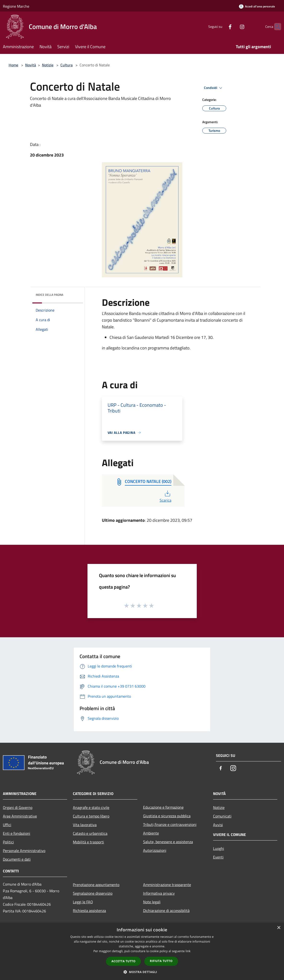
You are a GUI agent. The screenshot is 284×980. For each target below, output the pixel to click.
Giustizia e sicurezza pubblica (167, 816)
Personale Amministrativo (24, 851)
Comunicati (222, 816)
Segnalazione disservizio (93, 893)
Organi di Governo (18, 807)
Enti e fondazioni (17, 833)
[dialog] (142, 951)
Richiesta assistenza (89, 910)
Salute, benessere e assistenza (168, 842)
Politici (8, 842)
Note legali (152, 902)
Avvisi (218, 825)
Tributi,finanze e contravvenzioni (170, 824)
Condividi (214, 88)
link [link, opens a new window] (188, 951)
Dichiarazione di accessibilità (166, 910)
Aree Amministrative (20, 816)
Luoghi (219, 848)
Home (13, 65)
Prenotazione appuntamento (96, 885)
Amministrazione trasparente (167, 885)
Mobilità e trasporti (88, 842)
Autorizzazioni (155, 850)
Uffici (7, 825)
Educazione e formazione (163, 807)
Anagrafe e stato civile (91, 807)
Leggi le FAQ (83, 902)
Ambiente (151, 833)
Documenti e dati (17, 859)
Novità (31, 65)
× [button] (279, 928)
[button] (142, 972)
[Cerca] (275, 27)
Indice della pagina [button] (49, 295)
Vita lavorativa (85, 825)
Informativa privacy (159, 893)
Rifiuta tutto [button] (161, 961)
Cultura (67, 65)
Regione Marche (16, 6)
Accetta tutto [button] (123, 961)
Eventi (218, 857)
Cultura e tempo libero (91, 816)
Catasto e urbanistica (90, 833)
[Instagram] (233, 26)
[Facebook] (221, 26)
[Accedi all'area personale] (257, 6)
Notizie (48, 65)
